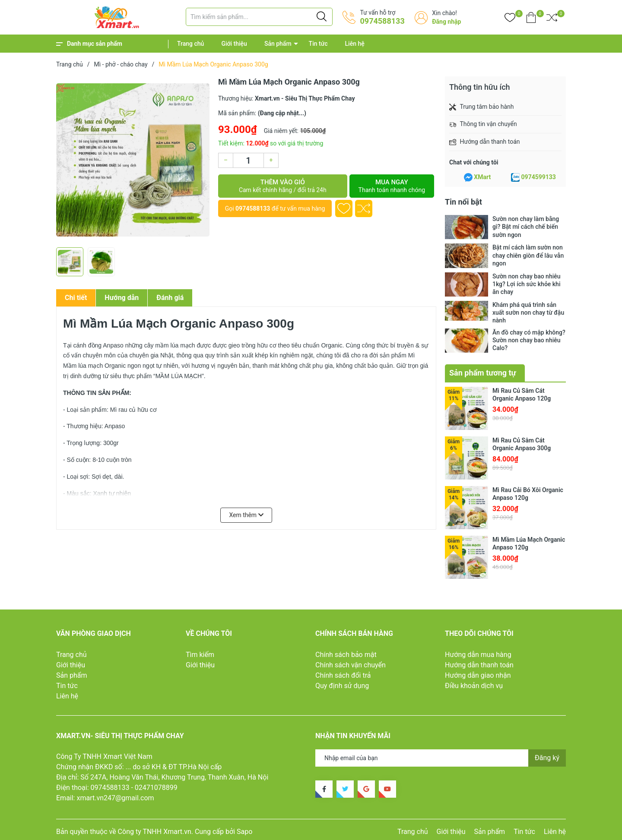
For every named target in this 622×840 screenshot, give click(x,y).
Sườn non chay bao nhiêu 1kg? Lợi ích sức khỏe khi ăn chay (527, 284)
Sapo (244, 831)
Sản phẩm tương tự (483, 372)
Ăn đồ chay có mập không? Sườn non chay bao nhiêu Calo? (529, 340)
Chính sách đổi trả (343, 674)
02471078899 (156, 787)
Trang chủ (190, 44)
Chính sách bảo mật (346, 653)
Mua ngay (392, 186)
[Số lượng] (248, 160)
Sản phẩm (278, 44)
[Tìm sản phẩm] (259, 17)
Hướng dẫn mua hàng (478, 653)
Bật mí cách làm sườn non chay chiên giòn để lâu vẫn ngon (528, 255)
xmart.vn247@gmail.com (115, 797)
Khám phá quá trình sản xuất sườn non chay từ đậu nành (528, 313)
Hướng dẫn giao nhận (478, 674)
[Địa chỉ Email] (441, 757)
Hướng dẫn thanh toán (479, 664)
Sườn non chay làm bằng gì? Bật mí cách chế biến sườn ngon (526, 227)
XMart (482, 177)
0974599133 (539, 177)
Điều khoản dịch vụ (474, 684)
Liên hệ (355, 44)
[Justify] (322, 17)
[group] (133, 160)
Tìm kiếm (200, 653)
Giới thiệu (234, 44)
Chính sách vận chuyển (351, 664)
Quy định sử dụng (342, 684)
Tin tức (318, 44)
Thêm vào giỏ (283, 186)
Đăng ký (547, 757)
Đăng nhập (446, 22)
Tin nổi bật (463, 202)
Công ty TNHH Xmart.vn (155, 831)
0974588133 (382, 21)
